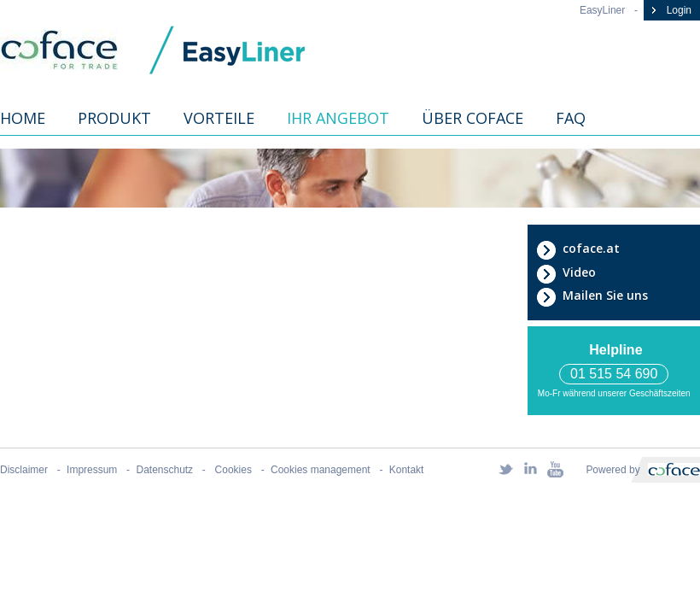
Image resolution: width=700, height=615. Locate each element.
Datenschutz (165, 470)
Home (23, 118)
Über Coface (472, 118)
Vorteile (219, 118)
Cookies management (321, 470)
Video (566, 272)
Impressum (92, 470)
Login (670, 10)
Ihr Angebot (338, 118)
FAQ (571, 118)
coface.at (578, 249)
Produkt (114, 118)
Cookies (232, 470)
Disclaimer (24, 470)
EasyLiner (602, 10)
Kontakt (407, 470)
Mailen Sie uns (592, 296)
